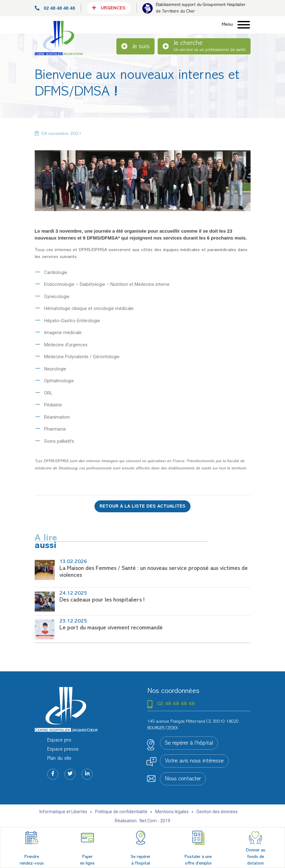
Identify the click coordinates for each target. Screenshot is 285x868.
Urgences (109, 8)
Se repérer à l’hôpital (189, 743)
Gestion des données (217, 812)
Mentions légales (172, 812)
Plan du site (59, 758)
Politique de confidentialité (121, 812)
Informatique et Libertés (63, 812)
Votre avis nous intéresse (194, 761)
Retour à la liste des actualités (142, 506)
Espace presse (63, 749)
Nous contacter (183, 779)
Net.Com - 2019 (155, 821)
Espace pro (59, 740)
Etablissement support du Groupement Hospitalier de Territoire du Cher (201, 8)
